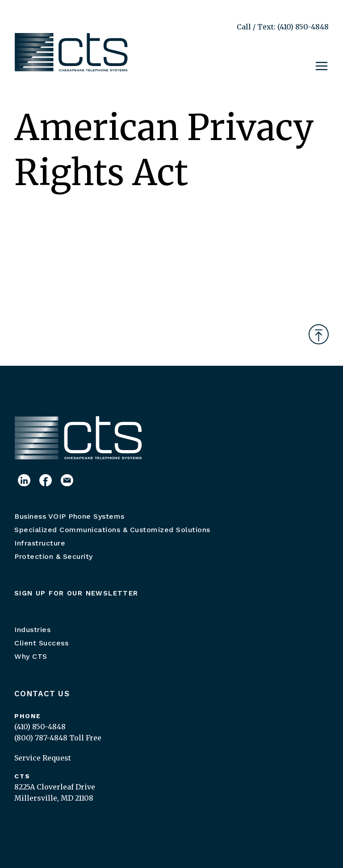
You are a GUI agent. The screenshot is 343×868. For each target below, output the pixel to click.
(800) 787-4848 (41, 738)
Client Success (41, 643)
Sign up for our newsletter (76, 593)
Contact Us (42, 694)
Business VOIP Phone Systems (69, 516)
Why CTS (31, 656)
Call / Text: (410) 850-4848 (283, 27)
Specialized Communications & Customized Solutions (112, 530)
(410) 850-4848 (40, 727)
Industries (32, 630)
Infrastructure (40, 543)
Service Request (43, 758)
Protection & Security (54, 556)
